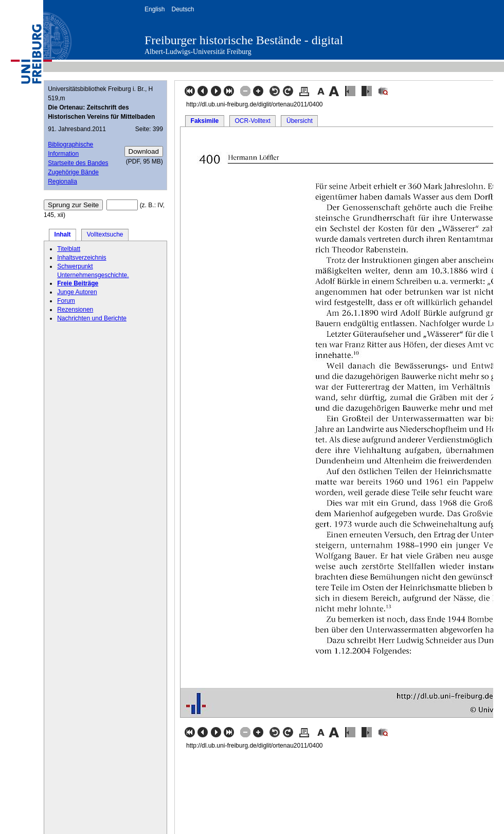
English (155, 9)
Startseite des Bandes (78, 163)
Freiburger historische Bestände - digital (244, 40)
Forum (66, 301)
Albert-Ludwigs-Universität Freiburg (198, 52)
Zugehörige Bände (73, 172)
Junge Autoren (77, 292)
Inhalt (63, 234)
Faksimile (205, 121)
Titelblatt (69, 249)
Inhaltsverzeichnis (82, 258)
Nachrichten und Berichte (92, 318)
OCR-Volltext (252, 121)
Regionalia (62, 182)
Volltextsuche (105, 234)
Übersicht (300, 121)
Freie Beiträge (78, 283)
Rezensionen (75, 310)
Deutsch (183, 9)
